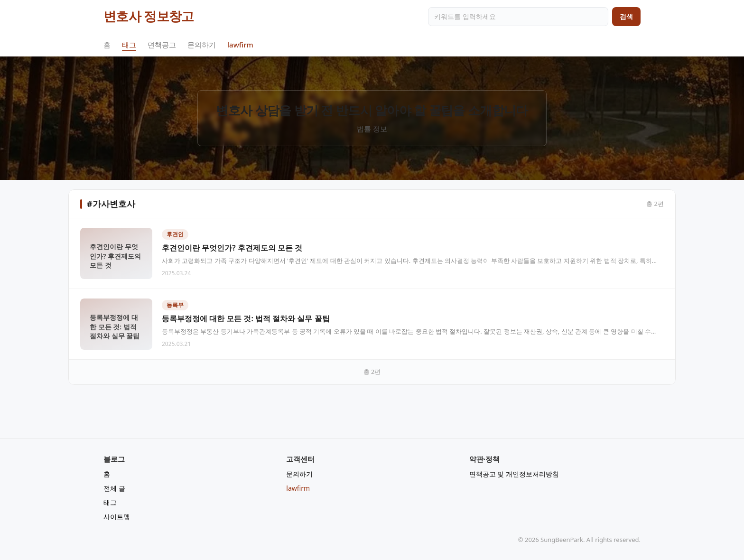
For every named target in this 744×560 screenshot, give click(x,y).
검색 (626, 16)
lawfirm (240, 45)
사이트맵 (117, 517)
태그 (129, 45)
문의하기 (202, 45)
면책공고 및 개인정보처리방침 (514, 474)
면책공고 (162, 45)
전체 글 (114, 488)
